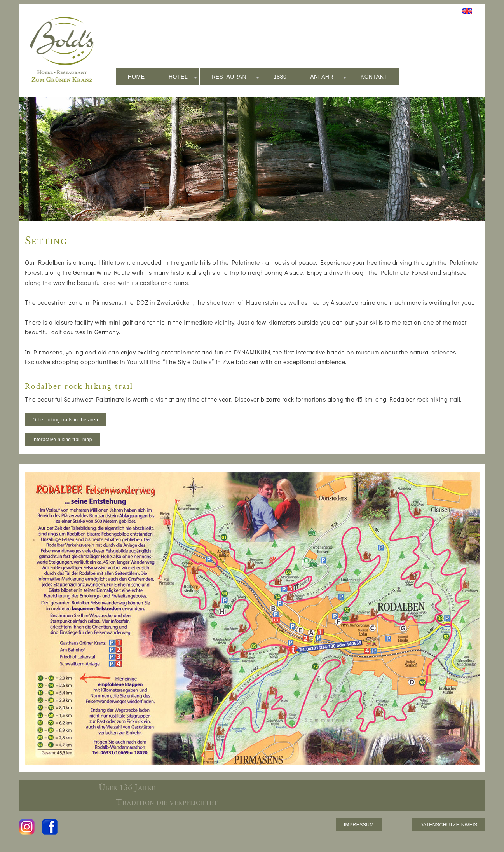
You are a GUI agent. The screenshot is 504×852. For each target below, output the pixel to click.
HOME (136, 77)
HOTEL (183, 77)
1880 (280, 77)
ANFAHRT (328, 77)
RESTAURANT (235, 77)
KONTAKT (374, 77)
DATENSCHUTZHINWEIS (449, 825)
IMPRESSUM (359, 825)
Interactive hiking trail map (62, 440)
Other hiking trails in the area (65, 420)
